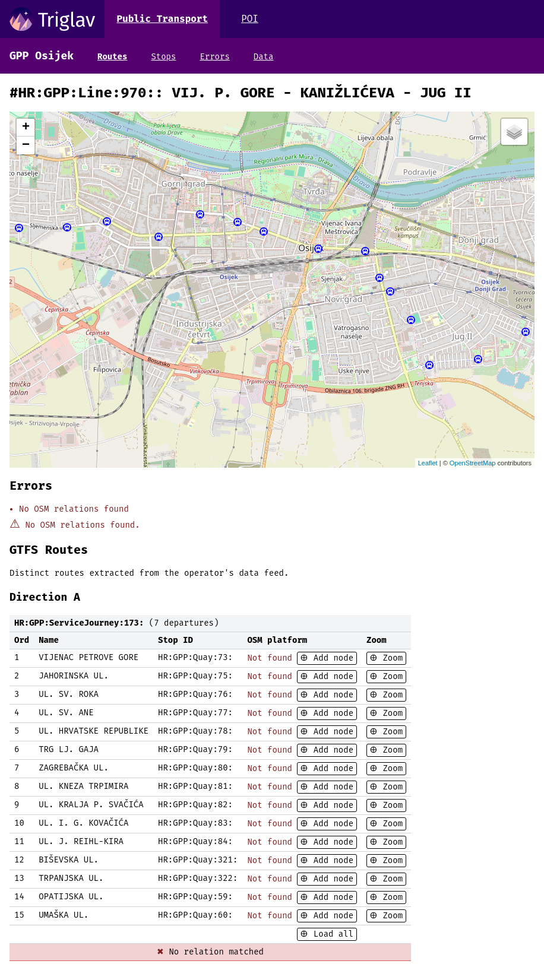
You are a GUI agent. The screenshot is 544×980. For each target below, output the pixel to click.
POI (250, 19)
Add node (331, 658)
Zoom (390, 658)
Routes (112, 57)
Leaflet (428, 463)
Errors (214, 57)
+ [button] (26, 128)
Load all (331, 934)
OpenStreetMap (473, 463)
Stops (163, 57)
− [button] (26, 145)
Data (264, 57)
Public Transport (162, 19)
